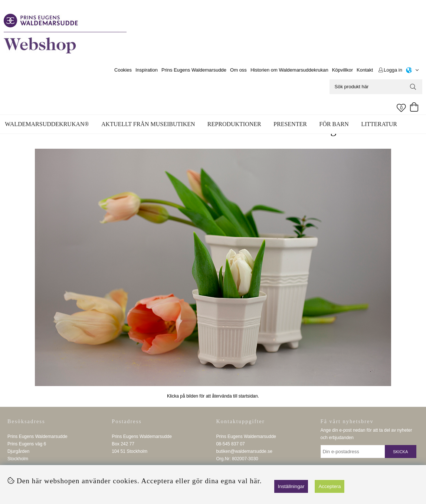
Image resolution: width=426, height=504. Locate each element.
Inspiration (147, 70)
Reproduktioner (234, 124)
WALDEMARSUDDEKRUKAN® (47, 124)
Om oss (238, 70)
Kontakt (365, 70)
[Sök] (376, 87)
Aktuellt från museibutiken (148, 124)
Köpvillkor (343, 70)
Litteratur (379, 124)
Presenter (290, 124)
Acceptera (330, 486)
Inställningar (291, 486)
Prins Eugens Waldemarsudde (194, 70)
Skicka (400, 452)
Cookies (123, 70)
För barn (334, 124)
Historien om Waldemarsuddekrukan (289, 70)
